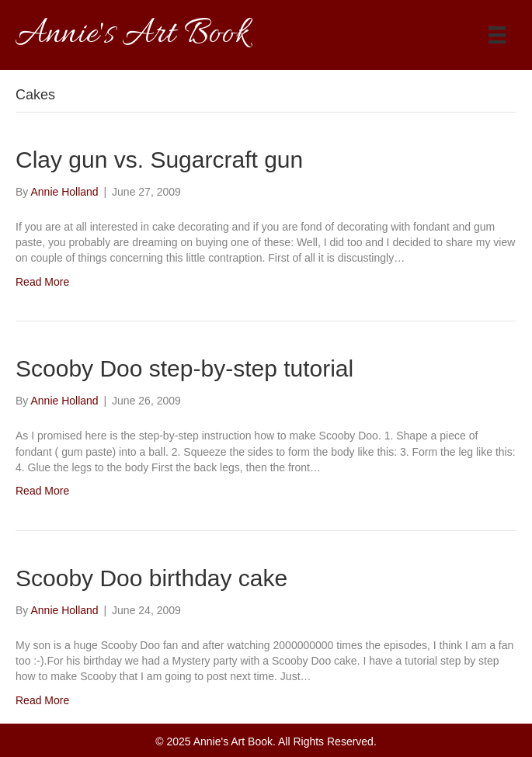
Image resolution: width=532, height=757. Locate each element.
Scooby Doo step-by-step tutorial (184, 368)
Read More (42, 282)
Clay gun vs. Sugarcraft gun (159, 160)
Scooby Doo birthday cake (151, 578)
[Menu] (497, 35)
